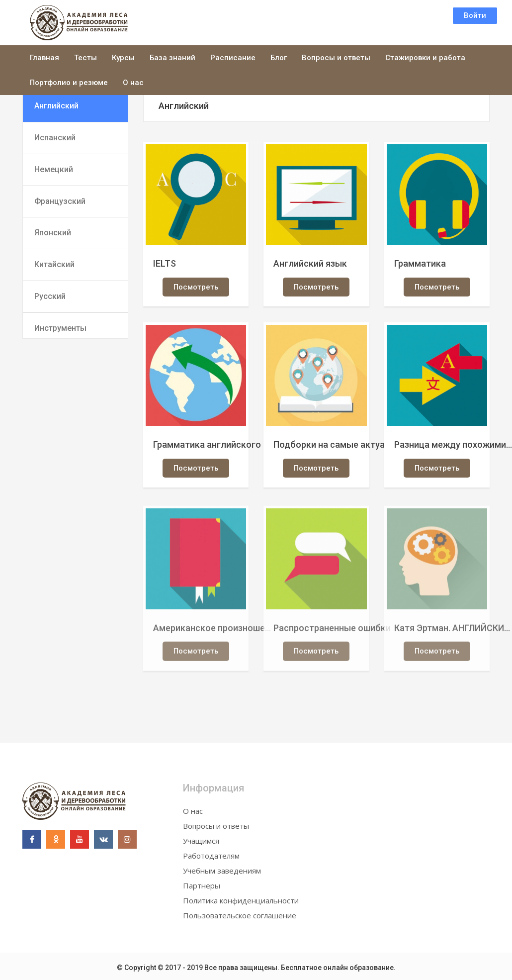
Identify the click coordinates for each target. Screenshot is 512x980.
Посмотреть (196, 287)
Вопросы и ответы (336, 58)
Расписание (233, 58)
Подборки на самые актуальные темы (333, 444)
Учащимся (201, 841)
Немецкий (54, 169)
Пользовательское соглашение (240, 915)
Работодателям (211, 856)
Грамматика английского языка (213, 444)
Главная (44, 58)
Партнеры (202, 885)
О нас (133, 83)
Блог (279, 58)
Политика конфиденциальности (241, 900)
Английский (56, 106)
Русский (50, 296)
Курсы (123, 58)
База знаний (172, 58)
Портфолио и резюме (69, 83)
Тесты (85, 58)
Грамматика (420, 263)
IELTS (165, 263)
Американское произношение (213, 631)
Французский (60, 201)
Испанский (55, 138)
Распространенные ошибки (332, 631)
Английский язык (310, 263)
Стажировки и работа (425, 58)
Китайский (54, 264)
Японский (53, 233)
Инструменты (60, 328)
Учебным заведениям (222, 871)
